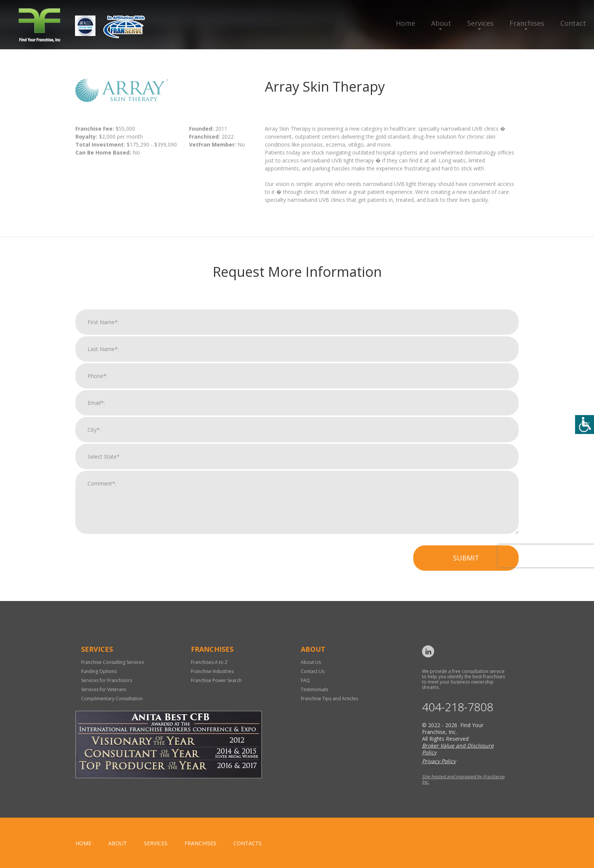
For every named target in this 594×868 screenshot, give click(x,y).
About (441, 23)
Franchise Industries (212, 671)
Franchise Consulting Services (113, 662)
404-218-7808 (458, 707)
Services (480, 23)
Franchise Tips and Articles (329, 699)
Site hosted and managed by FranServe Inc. (463, 779)
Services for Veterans (104, 689)
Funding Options (99, 671)
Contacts (248, 843)
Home (406, 23)
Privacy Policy (439, 761)
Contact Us (313, 671)
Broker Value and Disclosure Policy (458, 749)
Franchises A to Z (209, 662)
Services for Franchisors (107, 680)
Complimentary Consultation (112, 699)
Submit (466, 570)
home (83, 843)
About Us (311, 662)
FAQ (305, 680)
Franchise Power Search (216, 680)
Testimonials (314, 689)
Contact (573, 23)
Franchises (527, 23)
